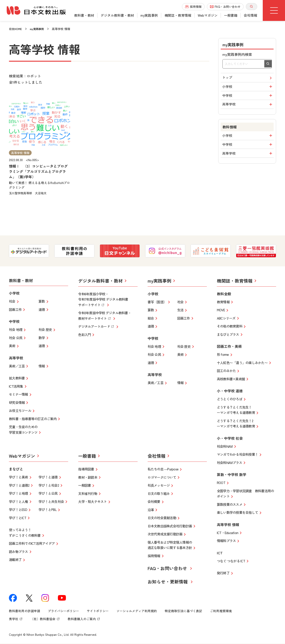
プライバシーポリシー (63, 612)
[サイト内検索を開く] (251, 7)
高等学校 (248, 108)
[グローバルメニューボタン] (274, 10)
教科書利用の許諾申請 (24, 612)
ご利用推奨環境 (221, 612)
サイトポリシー (98, 612)
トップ (248, 78)
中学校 (248, 98)
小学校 (248, 88)
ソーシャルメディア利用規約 (137, 612)
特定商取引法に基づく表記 (183, 612)
